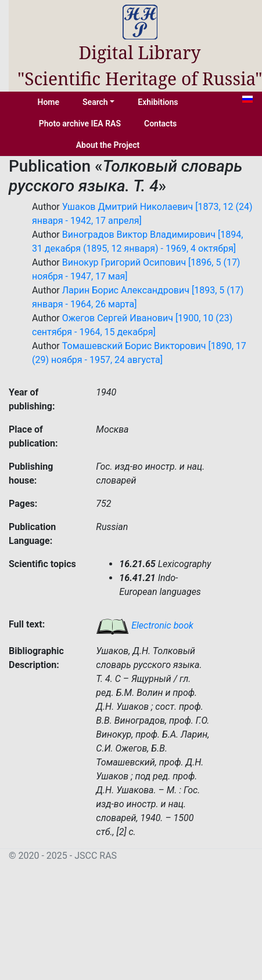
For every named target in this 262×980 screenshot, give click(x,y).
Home (49, 102)
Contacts (160, 124)
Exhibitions (158, 102)
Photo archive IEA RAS (80, 124)
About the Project (108, 145)
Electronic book (145, 625)
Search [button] (95, 102)
